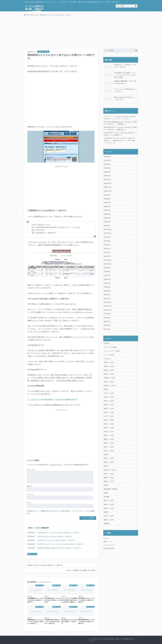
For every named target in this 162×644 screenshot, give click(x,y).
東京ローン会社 (109, 450)
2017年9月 (107, 237)
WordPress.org (109, 547)
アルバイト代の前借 (110, 347)
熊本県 (106, 465)
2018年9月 (107, 195)
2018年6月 (107, 206)
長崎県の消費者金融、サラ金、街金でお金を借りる (120, 83)
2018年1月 (107, 225)
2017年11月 (108, 233)
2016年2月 (107, 294)
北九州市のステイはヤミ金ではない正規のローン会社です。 (57, 540)
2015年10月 (108, 309)
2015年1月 (107, 329)
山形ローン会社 (109, 419)
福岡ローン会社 (34, 528)
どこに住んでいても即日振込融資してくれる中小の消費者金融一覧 (52, 399)
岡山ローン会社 (109, 423)
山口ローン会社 (109, 415)
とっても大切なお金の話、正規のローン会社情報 (114, 639)
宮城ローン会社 (109, 404)
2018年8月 (107, 198)
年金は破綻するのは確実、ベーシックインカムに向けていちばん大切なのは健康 (120, 75)
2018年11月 (108, 187)
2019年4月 (107, 168)
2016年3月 (107, 290)
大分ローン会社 (109, 392)
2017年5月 (107, 252)
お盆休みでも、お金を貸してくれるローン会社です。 (120, 66)
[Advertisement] (81, 33)
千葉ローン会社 (109, 381)
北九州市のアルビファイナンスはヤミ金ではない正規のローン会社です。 (61, 544)
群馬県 (106, 484)
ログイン (106, 537)
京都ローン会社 (109, 366)
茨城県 (106, 492)
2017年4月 (107, 256)
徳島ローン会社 (109, 434)
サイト (29, 503)
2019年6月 (107, 160)
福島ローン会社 (109, 480)
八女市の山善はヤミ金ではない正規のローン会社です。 (55, 536)
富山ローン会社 (109, 411)
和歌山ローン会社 (109, 385)
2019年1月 (107, 179)
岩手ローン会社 (109, 427)
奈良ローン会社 (109, 400)
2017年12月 (108, 229)
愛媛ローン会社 (109, 438)
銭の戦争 (107, 496)
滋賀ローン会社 (109, 461)
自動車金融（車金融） (111, 488)
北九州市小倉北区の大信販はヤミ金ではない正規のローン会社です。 (60, 548)
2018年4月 (107, 214)
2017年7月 (107, 244)
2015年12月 (108, 302)
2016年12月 (108, 260)
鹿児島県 (107, 522)
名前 (29, 486)
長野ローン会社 (109, 503)
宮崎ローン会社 (109, 408)
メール (30, 494)
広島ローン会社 (109, 431)
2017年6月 (107, 248)
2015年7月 (107, 321)
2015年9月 (107, 313)
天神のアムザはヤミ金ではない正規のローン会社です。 (46, 565)
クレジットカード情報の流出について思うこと (120, 91)
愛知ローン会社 (109, 442)
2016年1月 (107, 298)
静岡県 (106, 511)
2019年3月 (107, 172)
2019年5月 (107, 164)
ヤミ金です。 (108, 358)
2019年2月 (107, 176)
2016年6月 (107, 279)
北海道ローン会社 (109, 377)
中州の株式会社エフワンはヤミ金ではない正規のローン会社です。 (59, 533)
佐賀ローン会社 (109, 369)
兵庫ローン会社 (109, 373)
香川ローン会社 (109, 515)
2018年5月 (107, 210)
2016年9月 (107, 267)
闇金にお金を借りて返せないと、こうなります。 (120, 99)
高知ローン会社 (109, 519)
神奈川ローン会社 (109, 469)
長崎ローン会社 (109, 499)
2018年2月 (107, 221)
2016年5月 (107, 283)
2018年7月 (107, 202)
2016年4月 (107, 286)
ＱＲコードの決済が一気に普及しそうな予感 (81, 570)
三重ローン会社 (109, 362)
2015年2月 (107, 325)
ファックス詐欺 (109, 354)
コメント (31, 470)
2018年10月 (108, 191)
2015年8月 (107, 317)
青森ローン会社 (109, 507)
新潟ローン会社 (109, 446)
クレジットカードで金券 (112, 350)
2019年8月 (107, 156)
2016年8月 (107, 271)
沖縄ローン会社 (109, 457)
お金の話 (107, 343)
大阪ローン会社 (109, 396)
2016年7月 (107, 275)
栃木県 (106, 454)
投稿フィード (108, 540)
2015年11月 (108, 306)
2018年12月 (108, 183)
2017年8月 (107, 241)
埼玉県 (106, 388)
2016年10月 (108, 263)
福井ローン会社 (109, 473)
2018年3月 (107, 218)
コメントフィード (109, 544)
